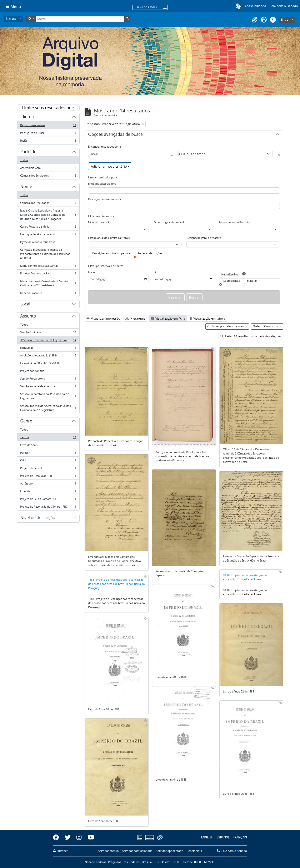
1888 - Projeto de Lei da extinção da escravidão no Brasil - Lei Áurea (245, 577)
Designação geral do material (204, 238)
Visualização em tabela (207, 318)
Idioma (27, 117)
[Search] (80, 19)
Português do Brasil (48, 134)
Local (25, 305)
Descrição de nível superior (105, 199)
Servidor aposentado (169, 851)
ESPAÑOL (223, 837)
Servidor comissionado (137, 851)
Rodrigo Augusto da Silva (48, 274)
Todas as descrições (150, 253)
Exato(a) (252, 281)
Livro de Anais (48, 446)
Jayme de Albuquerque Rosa (48, 243)
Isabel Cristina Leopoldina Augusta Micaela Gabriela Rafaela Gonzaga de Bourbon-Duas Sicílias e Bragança (48, 215)
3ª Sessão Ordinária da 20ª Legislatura (48, 341)
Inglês (48, 141)
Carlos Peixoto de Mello (48, 227)
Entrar (286, 19)
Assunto (28, 317)
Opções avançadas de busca (115, 135)
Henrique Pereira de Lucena (48, 235)
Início (91, 272)
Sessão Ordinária (48, 333)
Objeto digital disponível (169, 222)
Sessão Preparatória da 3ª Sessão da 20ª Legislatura (48, 396)
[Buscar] (127, 154)
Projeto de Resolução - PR (48, 477)
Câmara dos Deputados (48, 204)
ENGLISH (207, 837)
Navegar (12, 18)
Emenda (48, 492)
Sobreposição (232, 281)
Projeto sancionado (48, 372)
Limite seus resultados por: (48, 108)
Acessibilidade (255, 6)
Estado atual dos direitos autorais (109, 238)
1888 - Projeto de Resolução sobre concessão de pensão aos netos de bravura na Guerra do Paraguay (116, 584)
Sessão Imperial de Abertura (48, 387)
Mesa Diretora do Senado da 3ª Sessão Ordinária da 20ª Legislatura (48, 283)
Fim (156, 272)
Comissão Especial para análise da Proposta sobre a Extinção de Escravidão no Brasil (48, 254)
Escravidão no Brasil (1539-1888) (48, 364)
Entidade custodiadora (102, 184)
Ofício (48, 461)
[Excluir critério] (279, 155)
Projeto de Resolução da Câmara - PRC (48, 507)
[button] (239, 6)
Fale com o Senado (284, 6)
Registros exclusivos (48, 126)
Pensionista (194, 851)
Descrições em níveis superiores (112, 253)
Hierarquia (135, 318)
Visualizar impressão (103, 318)
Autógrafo (48, 484)
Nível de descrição (38, 518)
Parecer (48, 454)
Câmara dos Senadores (48, 176)
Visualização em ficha (168, 318)
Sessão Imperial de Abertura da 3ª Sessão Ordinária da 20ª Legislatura (48, 408)
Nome (26, 187)
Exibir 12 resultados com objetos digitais (251, 336)
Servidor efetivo (108, 851)
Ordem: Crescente (266, 326)
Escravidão (48, 349)
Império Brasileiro (48, 294)
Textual (48, 438)
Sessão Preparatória (48, 379)
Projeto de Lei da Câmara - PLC (48, 500)
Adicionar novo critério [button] (109, 166)
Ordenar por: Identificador (226, 326)
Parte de (28, 152)
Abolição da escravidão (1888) (48, 356)
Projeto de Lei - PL (48, 469)
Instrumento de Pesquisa (235, 222)
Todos (24, 160)
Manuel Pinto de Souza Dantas (48, 267)
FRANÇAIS (240, 837)
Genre (26, 422)
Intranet (60, 851)
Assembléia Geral (48, 169)
